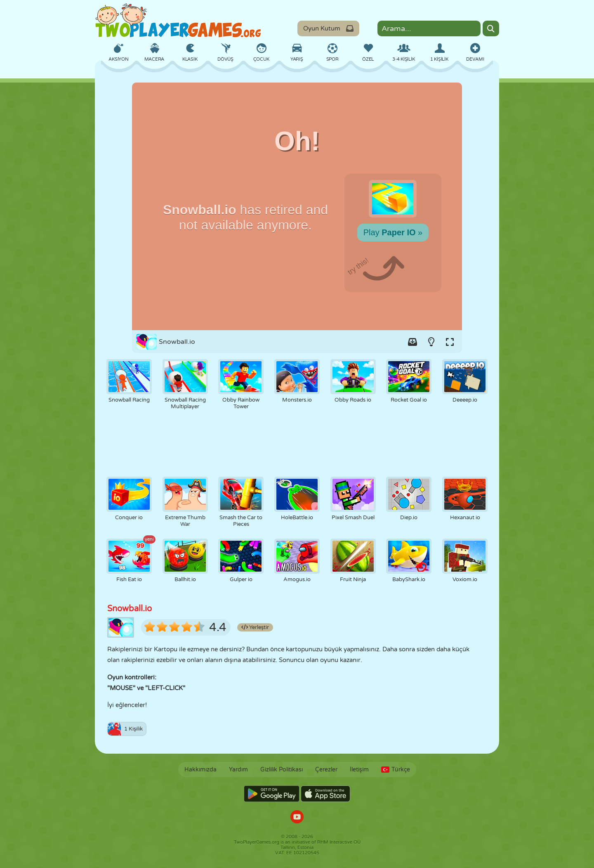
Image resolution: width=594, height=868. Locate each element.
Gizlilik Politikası (282, 770)
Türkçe (396, 770)
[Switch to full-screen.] (450, 342)
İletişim (359, 770)
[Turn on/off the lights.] (431, 342)
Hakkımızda (200, 770)
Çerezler (326, 770)
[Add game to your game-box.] (412, 342)
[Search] (491, 28)
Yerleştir (255, 627)
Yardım (238, 770)
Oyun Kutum (328, 28)
